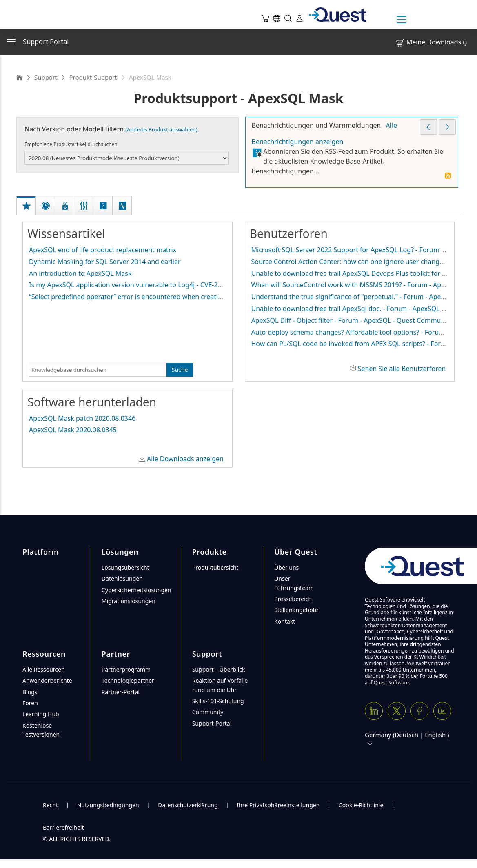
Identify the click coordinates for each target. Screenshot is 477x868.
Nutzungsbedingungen (108, 805)
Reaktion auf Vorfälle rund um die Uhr (220, 685)
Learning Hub (41, 714)
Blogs (30, 692)
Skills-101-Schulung (218, 701)
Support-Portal (212, 723)
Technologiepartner (128, 680)
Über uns (286, 567)
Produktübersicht (215, 567)
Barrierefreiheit (63, 827)
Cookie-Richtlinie (361, 805)
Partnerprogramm (126, 669)
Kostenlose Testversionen (41, 730)
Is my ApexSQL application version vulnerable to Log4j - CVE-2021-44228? (141, 285)
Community (208, 712)
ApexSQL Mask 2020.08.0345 (73, 430)
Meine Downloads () (431, 42)
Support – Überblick (219, 669)
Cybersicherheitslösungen (136, 590)
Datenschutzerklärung (188, 805)
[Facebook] (419, 711)
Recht (50, 805)
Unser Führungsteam (294, 583)
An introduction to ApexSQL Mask (80, 273)
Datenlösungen (122, 578)
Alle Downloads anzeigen (185, 459)
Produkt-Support (93, 77)
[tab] (27, 197)
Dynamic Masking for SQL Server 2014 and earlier (105, 262)
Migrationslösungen (129, 601)
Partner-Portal (121, 692)
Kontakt (285, 621)
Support (46, 77)
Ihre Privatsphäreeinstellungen (278, 805)
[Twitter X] (397, 711)
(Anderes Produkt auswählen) (161, 129)
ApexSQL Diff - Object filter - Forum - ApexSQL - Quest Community (352, 320)
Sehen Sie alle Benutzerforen (402, 369)
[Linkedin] (374, 711)
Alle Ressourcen (44, 669)
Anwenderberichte (47, 680)
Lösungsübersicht (125, 567)
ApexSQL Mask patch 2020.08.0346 (82, 418)
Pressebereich (293, 599)
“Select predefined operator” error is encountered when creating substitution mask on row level (175, 297)
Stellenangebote (296, 610)
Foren (30, 703)
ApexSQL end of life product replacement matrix (103, 250)
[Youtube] (442, 711)
